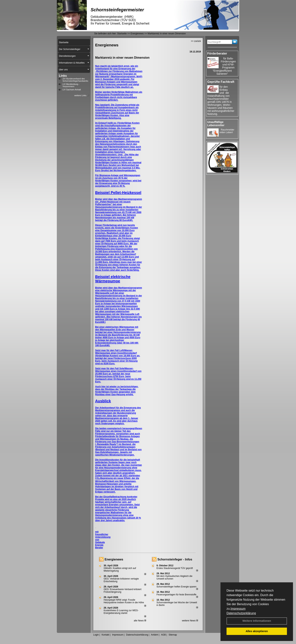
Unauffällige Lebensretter (216, 124)
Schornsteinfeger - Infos (175, 559)
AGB (163, 635)
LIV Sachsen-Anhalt (72, 90)
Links (63, 76)
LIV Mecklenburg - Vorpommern (71, 85)
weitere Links (82, 95)
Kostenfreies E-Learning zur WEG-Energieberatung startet (121, 612)
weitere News (190, 621)
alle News (140, 621)
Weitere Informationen (257, 621)
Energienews (114, 559)
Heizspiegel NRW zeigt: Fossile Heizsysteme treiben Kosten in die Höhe (124, 601)
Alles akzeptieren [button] (257, 631)
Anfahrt (155, 635)
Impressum (238, 609)
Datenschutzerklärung (241, 613)
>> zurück (196, 41)
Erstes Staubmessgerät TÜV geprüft (175, 568)
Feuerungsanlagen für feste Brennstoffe (176, 595)
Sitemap (173, 635)
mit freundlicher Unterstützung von (103, 536)
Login (96, 635)
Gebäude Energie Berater (100, 545)
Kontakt (105, 635)
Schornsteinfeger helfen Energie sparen (176, 587)
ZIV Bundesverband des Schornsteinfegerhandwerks (75, 80)
